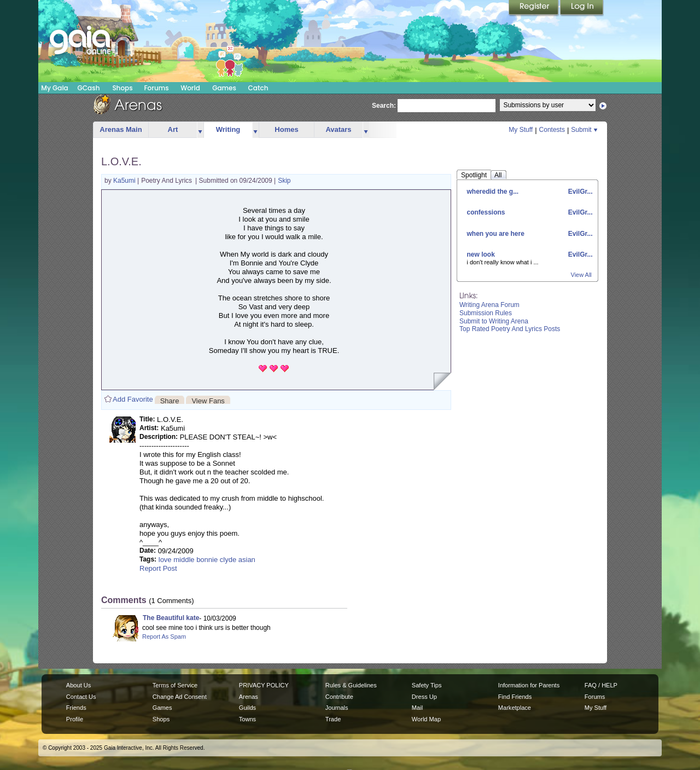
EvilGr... (579, 192)
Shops (122, 88)
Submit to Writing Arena (494, 321)
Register (534, 8)
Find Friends (515, 697)
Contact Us (81, 697)
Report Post (158, 568)
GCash (89, 88)
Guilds (247, 708)
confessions (486, 212)
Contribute (339, 697)
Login (582, 8)
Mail (417, 708)
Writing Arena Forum (489, 305)
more (200, 130)
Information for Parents (529, 685)
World (190, 88)
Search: (384, 106)
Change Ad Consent (180, 697)
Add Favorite (133, 399)
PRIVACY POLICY (264, 685)
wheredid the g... (493, 192)
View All (581, 275)
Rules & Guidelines (351, 685)
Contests (552, 130)
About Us (78, 685)
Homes (286, 129)
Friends (76, 708)
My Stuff (521, 130)
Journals (337, 708)
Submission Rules (486, 313)
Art (173, 129)
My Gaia (54, 88)
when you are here (496, 234)
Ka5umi (125, 181)
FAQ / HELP (601, 685)
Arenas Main (121, 129)
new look (481, 254)
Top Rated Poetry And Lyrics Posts (510, 329)
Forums (156, 88)
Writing (228, 129)
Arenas (249, 697)
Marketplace (515, 708)
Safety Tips (427, 685)
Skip (284, 181)
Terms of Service (175, 685)
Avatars (338, 129)
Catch (258, 88)
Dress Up (424, 697)
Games (224, 88)
